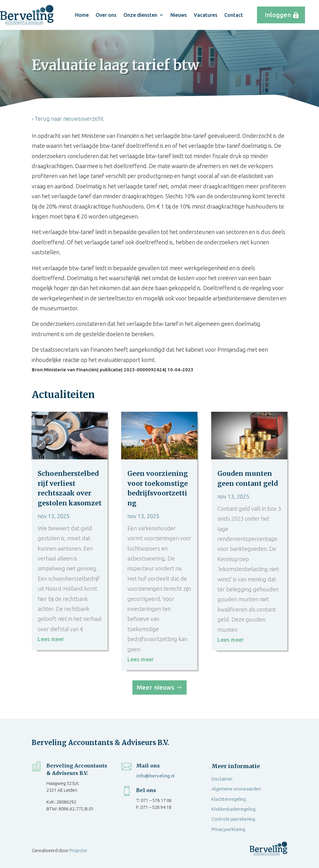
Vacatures (206, 15)
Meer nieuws (155, 687)
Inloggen (278, 15)
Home (82, 15)
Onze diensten (140, 15)
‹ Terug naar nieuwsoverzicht (68, 119)
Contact (234, 15)
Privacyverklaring (228, 829)
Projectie (78, 850)
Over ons (106, 15)
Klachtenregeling (229, 799)
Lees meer (51, 639)
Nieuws (179, 15)
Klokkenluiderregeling (233, 809)
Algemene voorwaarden (236, 789)
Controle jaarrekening (233, 819)
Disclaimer (222, 779)
